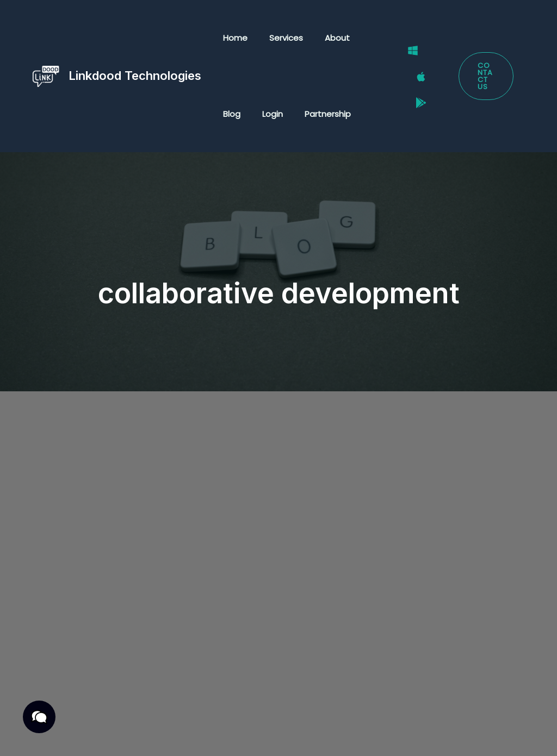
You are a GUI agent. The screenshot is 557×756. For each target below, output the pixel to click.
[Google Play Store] (413, 90)
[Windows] (405, 63)
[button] (484, 76)
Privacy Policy (78, 721)
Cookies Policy (134, 736)
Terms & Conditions (164, 721)
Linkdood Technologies (135, 76)
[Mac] (413, 77)
